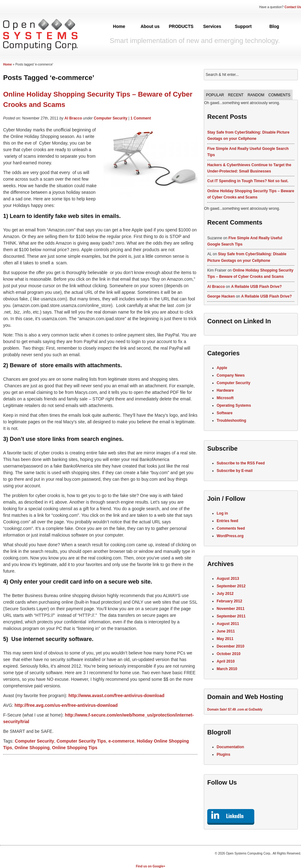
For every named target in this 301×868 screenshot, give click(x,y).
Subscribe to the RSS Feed (241, 463)
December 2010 (230, 646)
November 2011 (231, 609)
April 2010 (226, 661)
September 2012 (231, 586)
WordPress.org (230, 536)
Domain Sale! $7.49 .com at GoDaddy (235, 709)
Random (256, 95)
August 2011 (228, 624)
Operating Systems (234, 405)
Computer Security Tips (81, 741)
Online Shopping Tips (75, 748)
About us (150, 26)
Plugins (223, 754)
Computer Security (111, 118)
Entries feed (227, 521)
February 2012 (229, 601)
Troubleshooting (231, 421)
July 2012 (225, 594)
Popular (215, 95)
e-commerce (121, 741)
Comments (279, 95)
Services (212, 26)
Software (225, 413)
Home (119, 26)
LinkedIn (235, 816)
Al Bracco (73, 118)
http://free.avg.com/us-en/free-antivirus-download (66, 705)
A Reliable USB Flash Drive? (256, 287)
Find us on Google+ (150, 866)
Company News (231, 375)
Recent (236, 95)
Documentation (230, 747)
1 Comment (141, 118)
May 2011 (225, 639)
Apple (222, 368)
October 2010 (229, 654)
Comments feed (231, 528)
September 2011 (231, 616)
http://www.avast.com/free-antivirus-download (116, 696)
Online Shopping (32, 748)
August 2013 (228, 579)
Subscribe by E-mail (235, 471)
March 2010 (227, 669)
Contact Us (293, 7)
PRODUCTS (181, 26)
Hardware (225, 390)
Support (243, 26)
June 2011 (226, 631)
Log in (222, 513)
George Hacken (221, 296)
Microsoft (225, 398)
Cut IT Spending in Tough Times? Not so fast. (248, 181)
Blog (274, 26)
